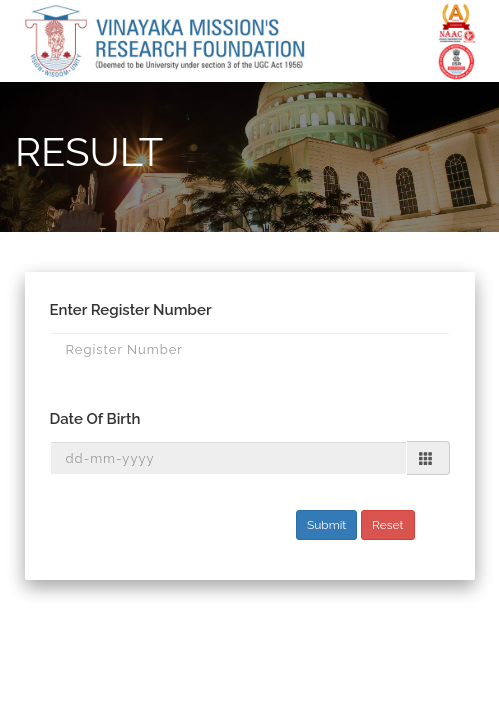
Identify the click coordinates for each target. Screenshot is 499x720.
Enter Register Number (131, 310)
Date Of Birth (95, 419)
